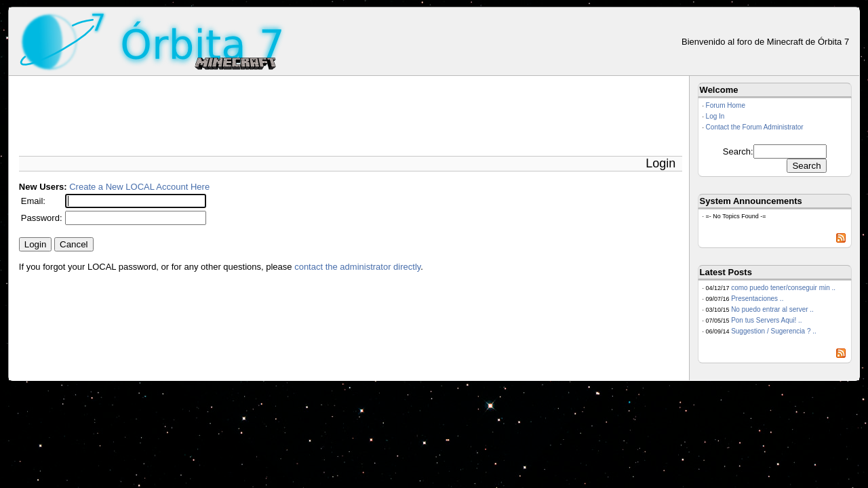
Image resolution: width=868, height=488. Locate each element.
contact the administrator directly (357, 267)
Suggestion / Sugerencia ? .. (774, 331)
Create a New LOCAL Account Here (139, 187)
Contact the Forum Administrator (755, 127)
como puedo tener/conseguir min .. (783, 288)
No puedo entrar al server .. (772, 309)
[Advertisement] (266, 113)
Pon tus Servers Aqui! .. (767, 320)
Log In (715, 116)
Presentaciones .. (757, 299)
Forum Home (726, 105)
